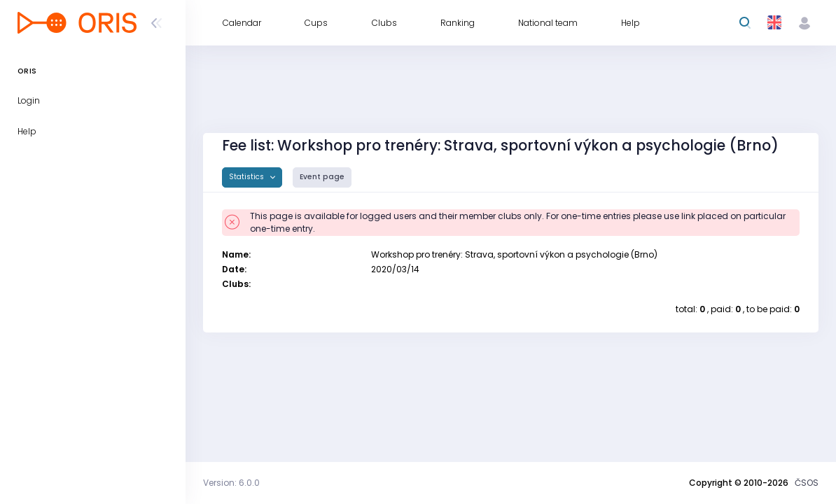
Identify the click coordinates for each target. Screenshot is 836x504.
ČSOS (807, 483)
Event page (322, 177)
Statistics (248, 177)
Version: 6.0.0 (231, 483)
